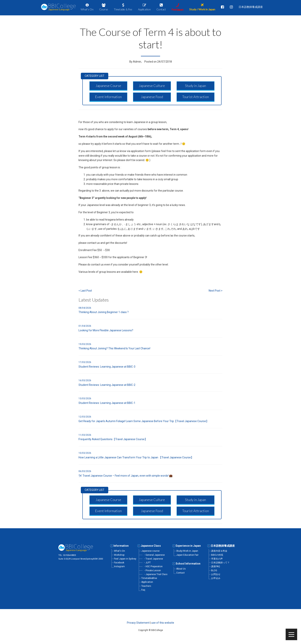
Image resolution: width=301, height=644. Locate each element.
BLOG (214, 570)
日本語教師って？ (220, 563)
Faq (143, 590)
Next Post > (216, 291)
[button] (108, 86)
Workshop (119, 555)
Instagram (119, 566)
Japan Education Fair (187, 555)
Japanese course (150, 551)
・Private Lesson (152, 570)
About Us (181, 569)
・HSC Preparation (153, 566)
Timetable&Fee (149, 578)
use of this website (163, 623)
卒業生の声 (217, 559)
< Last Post (85, 291)
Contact (180, 573)
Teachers (146, 586)
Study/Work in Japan (187, 551)
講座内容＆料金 (219, 551)
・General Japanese (154, 555)
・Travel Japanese (153, 559)
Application (147, 582)
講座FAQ (216, 566)
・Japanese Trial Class (155, 574)
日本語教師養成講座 (223, 546)
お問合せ (216, 574)
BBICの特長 (217, 555)
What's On (119, 551)
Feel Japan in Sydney (125, 559)
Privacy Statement (138, 623)
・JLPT (147, 563)
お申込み (216, 578)
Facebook (119, 563)
